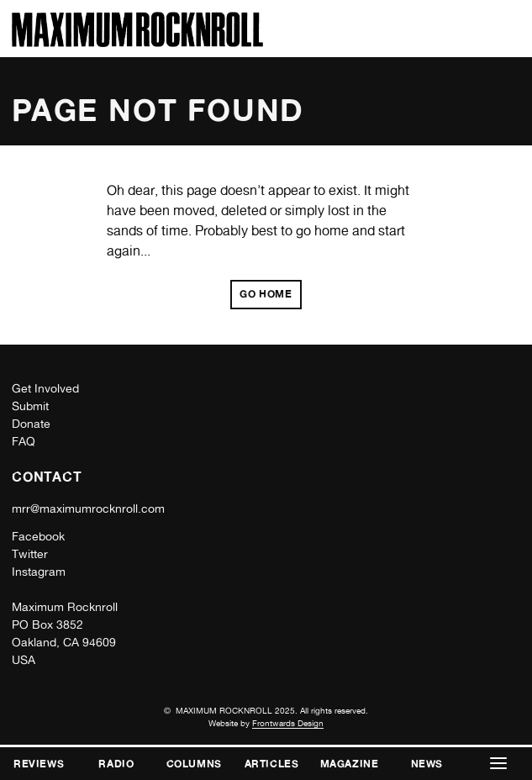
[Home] (137, 42)
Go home (266, 294)
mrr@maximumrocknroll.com (88, 509)
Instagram (39, 572)
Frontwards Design (288, 723)
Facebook (38, 536)
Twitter (30, 554)
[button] (499, 764)
